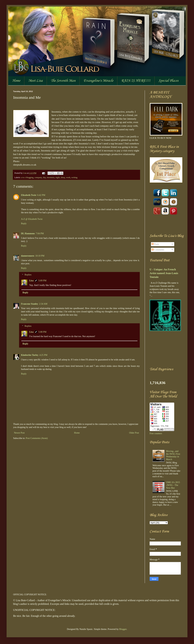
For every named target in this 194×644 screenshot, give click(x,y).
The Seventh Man (63, 81)
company (38, 177)
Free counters (156, 433)
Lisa (25, 173)
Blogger (123, 629)
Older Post (134, 433)
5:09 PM (42, 281)
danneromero (28, 256)
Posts (155, 244)
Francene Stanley (30, 304)
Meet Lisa (36, 81)
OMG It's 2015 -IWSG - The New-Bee (173, 485)
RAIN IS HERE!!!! (136, 81)
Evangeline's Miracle (98, 81)
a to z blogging (27, 177)
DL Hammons (28, 234)
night (58, 177)
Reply (24, 223)
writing (74, 177)
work (68, 177)
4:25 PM (43, 355)
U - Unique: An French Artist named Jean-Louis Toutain (164, 273)
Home (16, 81)
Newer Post (19, 433)
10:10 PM (40, 256)
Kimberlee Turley (30, 355)
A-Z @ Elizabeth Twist (32, 219)
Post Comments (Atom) (37, 438)
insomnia (51, 177)
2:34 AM (43, 304)
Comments (158, 250)
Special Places (168, 81)
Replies (28, 275)
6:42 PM (41, 195)
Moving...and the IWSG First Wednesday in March (173, 455)
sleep (63, 177)
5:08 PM (42, 332)
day (44, 177)
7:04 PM (40, 234)
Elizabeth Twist (29, 195)
